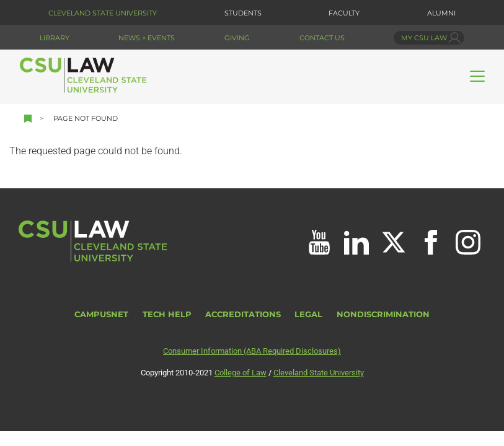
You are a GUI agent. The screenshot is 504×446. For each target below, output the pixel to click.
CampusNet (101, 314)
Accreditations (243, 314)
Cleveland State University (103, 13)
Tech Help (167, 314)
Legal (308, 314)
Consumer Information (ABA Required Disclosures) (252, 351)
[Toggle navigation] (477, 76)
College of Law (241, 373)
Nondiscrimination (383, 314)
